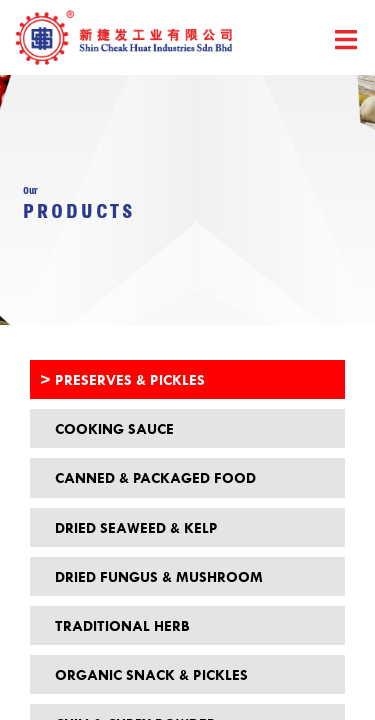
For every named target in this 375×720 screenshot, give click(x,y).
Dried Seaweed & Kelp (136, 527)
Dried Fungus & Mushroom (159, 576)
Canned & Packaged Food (155, 477)
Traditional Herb (122, 625)
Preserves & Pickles (130, 379)
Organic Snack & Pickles (151, 674)
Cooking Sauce (114, 428)
